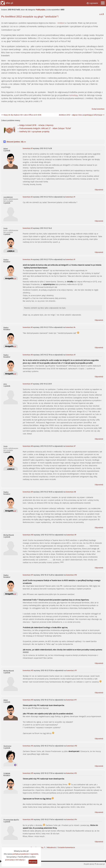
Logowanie (94, 3)
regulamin (34, 854)
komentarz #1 (28, 148)
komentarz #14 (28, 746)
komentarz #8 (28, 446)
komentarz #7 (28, 384)
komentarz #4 (28, 260)
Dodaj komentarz (98, 109)
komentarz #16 (28, 820)
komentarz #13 (28, 700)
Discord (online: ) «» (16, 142)
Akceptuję (33, 862)
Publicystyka (41, 10)
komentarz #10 (28, 535)
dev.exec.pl (100, 864)
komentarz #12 (28, 671)
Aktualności (52, 847)
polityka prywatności (21, 854)
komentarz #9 (28, 492)
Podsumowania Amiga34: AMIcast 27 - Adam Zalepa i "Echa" (45, 128)
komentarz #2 (28, 197)
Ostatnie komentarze (66, 847)
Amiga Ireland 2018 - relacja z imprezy (36, 125)
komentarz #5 (28, 327)
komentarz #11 (28, 575)
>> (103, 115)
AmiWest (61, 23)
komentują (74, 95)
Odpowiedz (99, 190)
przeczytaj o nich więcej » (15, 860)
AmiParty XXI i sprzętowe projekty (34, 132)
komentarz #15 (28, 773)
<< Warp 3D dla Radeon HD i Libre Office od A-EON (21, 115)
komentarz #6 (28, 355)
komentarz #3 (28, 228)
